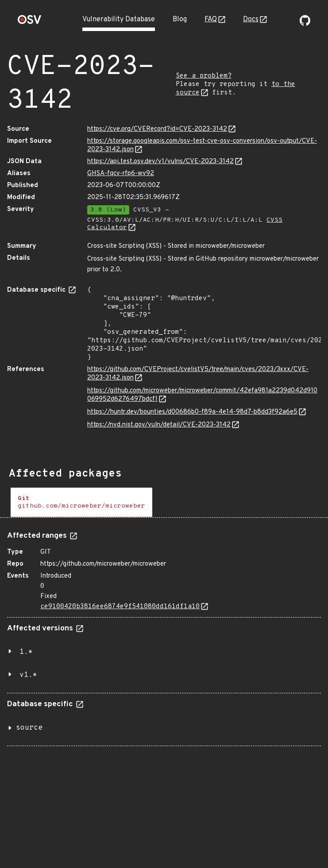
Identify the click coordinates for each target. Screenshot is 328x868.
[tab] (81, 502)
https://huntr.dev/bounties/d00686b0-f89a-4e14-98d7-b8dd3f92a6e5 (192, 412)
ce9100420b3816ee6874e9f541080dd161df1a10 (120, 607)
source (29, 728)
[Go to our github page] (305, 24)
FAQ (211, 20)
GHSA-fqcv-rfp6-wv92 (121, 174)
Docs (251, 20)
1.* (26, 652)
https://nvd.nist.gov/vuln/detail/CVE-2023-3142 (159, 425)
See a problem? (204, 76)
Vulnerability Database (119, 20)
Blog (180, 20)
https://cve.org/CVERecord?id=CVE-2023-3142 (157, 129)
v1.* (28, 675)
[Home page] (30, 22)
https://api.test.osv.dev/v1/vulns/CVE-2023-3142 (160, 162)
